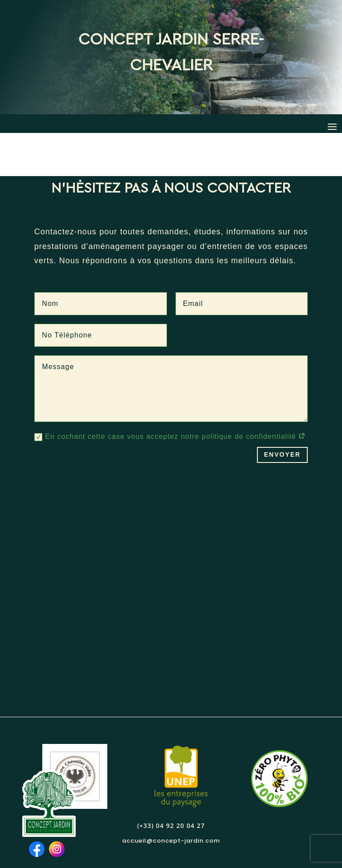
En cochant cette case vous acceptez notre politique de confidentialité (170, 394)
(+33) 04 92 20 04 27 (171, 782)
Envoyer (282, 412)
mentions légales (195, 839)
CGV (238, 839)
